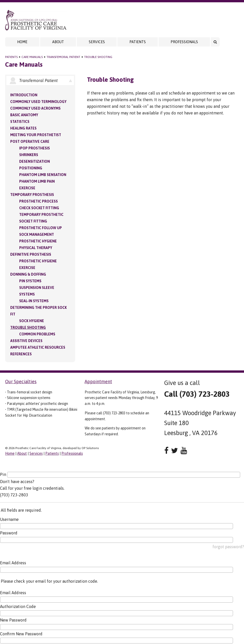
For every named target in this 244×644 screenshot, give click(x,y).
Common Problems (37, 334)
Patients (138, 42)
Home (22, 42)
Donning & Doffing (28, 274)
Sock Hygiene (32, 321)
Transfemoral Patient (63, 57)
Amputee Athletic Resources (38, 347)
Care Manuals (32, 57)
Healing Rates (23, 128)
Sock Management (37, 235)
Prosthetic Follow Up (41, 228)
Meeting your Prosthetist (36, 135)
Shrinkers (29, 155)
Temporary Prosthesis (32, 195)
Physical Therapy (36, 248)
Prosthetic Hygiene (38, 241)
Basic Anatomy (24, 115)
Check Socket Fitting (39, 208)
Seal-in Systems (34, 301)
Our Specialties (21, 382)
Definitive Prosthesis (31, 254)
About (58, 42)
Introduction (24, 95)
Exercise (27, 188)
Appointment (98, 382)
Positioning (31, 168)
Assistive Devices (26, 341)
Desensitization (35, 161)
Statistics (20, 122)
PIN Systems (30, 281)
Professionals (184, 42)
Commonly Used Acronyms (35, 108)
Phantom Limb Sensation (43, 175)
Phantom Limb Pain (37, 181)
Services (97, 42)
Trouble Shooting (98, 57)
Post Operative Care (30, 142)
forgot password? (228, 547)
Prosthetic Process (38, 201)
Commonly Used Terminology (38, 102)
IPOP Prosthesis (35, 148)
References (21, 354)
